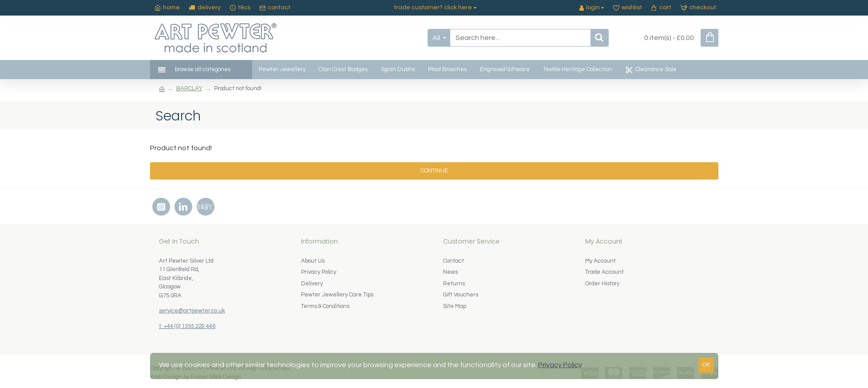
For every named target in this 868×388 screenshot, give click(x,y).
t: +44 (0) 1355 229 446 (187, 326)
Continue (434, 171)
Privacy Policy (560, 365)
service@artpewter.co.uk (192, 311)
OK (706, 365)
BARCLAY (189, 88)
